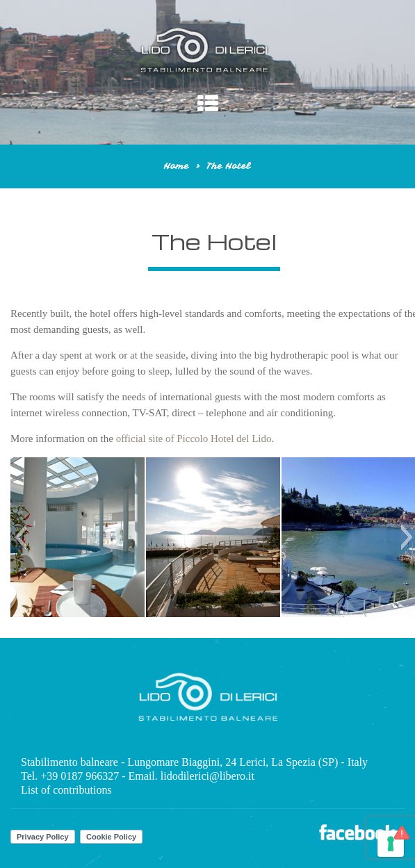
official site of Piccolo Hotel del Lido (194, 439)
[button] (21, 537)
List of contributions (66, 790)
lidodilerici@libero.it (208, 776)
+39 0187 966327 (80, 776)
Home (177, 166)
